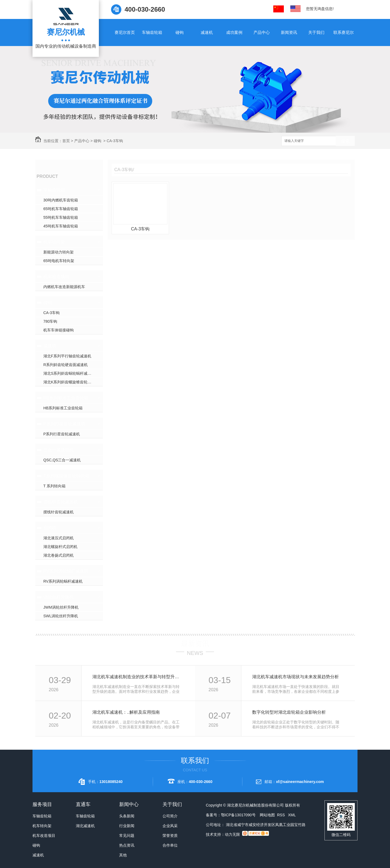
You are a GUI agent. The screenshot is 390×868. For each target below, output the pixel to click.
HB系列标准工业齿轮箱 (66, 398)
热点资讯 (127, 845)
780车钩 (50, 321)
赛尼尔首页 (125, 32)
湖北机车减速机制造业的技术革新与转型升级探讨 (138, 677)
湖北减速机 (85, 826)
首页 (66, 141)
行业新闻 (127, 826)
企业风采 (170, 826)
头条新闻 (127, 816)
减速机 (207, 32)
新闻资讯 (289, 32)
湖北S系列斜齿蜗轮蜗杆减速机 (69, 373)
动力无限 (232, 834)
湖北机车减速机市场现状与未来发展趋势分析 (295, 677)
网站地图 (267, 815)
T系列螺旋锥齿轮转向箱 (66, 476)
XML (292, 815)
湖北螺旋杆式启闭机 (60, 547)
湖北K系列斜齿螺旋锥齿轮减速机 (71, 382)
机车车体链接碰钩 (58, 330)
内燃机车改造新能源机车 (64, 287)
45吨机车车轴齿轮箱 (61, 226)
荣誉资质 (170, 836)
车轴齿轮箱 (152, 32)
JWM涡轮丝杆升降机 (61, 607)
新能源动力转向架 (58, 252)
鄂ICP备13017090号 (238, 815)
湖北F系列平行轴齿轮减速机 (67, 356)
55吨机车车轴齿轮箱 (61, 217)
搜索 (345, 141)
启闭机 (50, 528)
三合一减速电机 (58, 450)
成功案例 (234, 32)
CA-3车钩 (115, 141)
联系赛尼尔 (344, 32)
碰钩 (180, 32)
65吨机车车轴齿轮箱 (61, 209)
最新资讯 (195, 644)
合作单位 (170, 845)
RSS (282, 815)
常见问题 (127, 836)
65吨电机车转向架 (59, 261)
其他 (123, 855)
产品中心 (262, 32)
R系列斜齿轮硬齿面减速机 (66, 365)
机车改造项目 (56, 277)
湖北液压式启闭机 (58, 538)
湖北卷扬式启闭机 (58, 555)
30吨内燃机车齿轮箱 (61, 200)
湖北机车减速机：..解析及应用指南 (126, 712)
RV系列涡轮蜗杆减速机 (66, 571)
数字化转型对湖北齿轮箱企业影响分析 (289, 712)
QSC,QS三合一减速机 (62, 460)
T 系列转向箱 (54, 486)
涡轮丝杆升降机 (58, 597)
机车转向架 (54, 242)
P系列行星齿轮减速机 (64, 424)
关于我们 (316, 32)
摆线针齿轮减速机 (61, 502)
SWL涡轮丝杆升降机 (61, 616)
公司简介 (170, 816)
